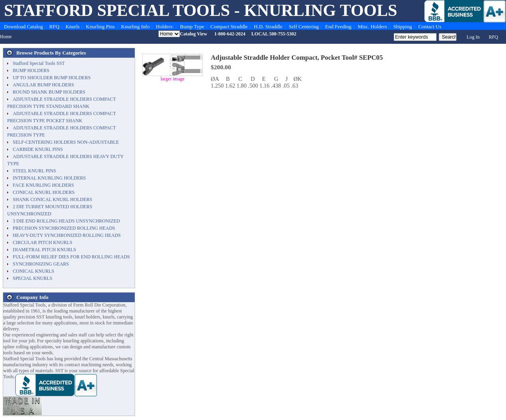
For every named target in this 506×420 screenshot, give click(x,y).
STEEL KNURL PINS (34, 171)
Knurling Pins (101, 26)
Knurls (72, 26)
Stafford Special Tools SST (39, 63)
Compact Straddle (229, 26)
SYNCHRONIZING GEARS (41, 264)
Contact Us (430, 26)
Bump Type (192, 26)
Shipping (403, 26)
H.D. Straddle (268, 26)
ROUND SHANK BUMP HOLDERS (49, 92)
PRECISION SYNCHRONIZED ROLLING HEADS (64, 228)
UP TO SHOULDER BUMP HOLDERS (52, 78)
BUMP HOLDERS (31, 70)
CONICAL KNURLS (33, 271)
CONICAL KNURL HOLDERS (44, 192)
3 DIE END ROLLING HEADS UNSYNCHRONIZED (66, 221)
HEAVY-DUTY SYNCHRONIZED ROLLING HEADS (67, 235)
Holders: (165, 26)
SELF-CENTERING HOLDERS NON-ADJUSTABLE (66, 142)
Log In (473, 37)
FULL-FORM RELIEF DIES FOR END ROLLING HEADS (71, 257)
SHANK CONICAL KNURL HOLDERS (52, 199)
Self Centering (304, 26)
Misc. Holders (373, 26)
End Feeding (338, 26)
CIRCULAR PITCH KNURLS (42, 242)
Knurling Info (135, 26)
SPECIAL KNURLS (32, 278)
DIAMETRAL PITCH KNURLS (44, 250)
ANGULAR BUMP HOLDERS (43, 85)
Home (6, 37)
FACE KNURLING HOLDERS (43, 185)
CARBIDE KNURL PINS (38, 149)
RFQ (54, 26)
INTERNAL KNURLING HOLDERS (49, 178)
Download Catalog (24, 26)
